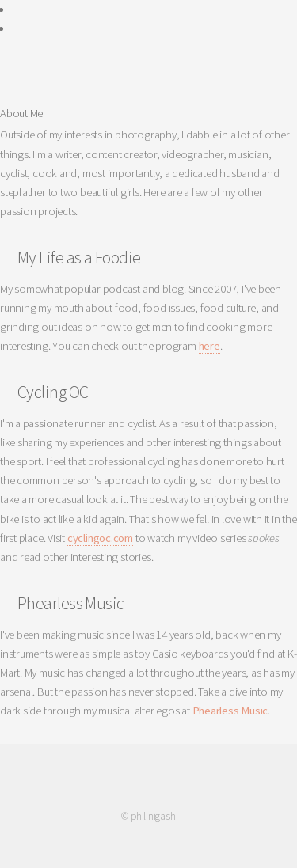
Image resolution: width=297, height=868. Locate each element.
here (209, 346)
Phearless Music (230, 711)
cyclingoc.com (100, 538)
